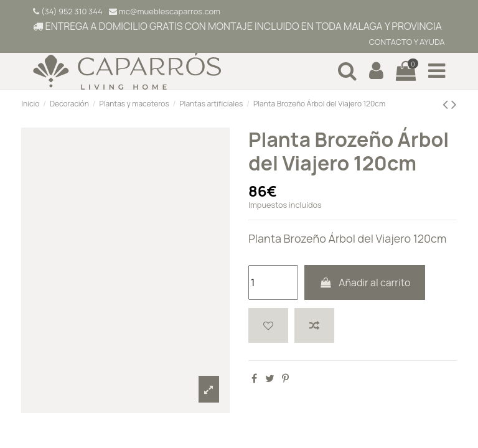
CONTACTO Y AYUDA (406, 42)
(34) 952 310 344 (68, 11)
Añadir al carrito (365, 282)
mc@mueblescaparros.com (165, 11)
